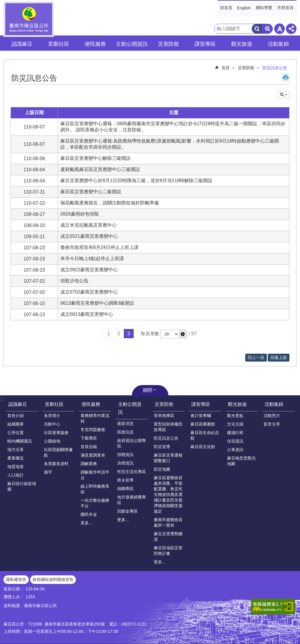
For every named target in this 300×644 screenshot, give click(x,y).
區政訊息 (125, 432)
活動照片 (272, 416)
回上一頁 (256, 357)
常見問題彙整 (93, 430)
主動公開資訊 (130, 408)
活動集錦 (274, 404)
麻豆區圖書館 (203, 424)
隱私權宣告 (16, 579)
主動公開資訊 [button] (132, 44)
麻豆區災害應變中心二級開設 (91, 192)
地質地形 (16, 467)
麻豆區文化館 (203, 447)
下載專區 (89, 438)
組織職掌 (16, 424)
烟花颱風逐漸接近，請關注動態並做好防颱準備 (110, 203)
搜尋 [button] (257, 29)
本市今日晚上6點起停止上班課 (94, 259)
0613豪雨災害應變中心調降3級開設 (97, 303)
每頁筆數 (150, 334)
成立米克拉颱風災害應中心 (88, 225)
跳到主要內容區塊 (3, 3)
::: (219, 2)
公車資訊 (235, 450)
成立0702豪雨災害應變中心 (89, 292)
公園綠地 (52, 441)
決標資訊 (125, 463)
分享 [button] (291, 29)
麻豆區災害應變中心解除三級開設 (96, 158)
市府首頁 (285, 8)
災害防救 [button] (168, 44)
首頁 (226, 68)
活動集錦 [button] (278, 44)
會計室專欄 (201, 416)
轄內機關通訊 (20, 441)
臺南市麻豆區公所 (29, 19)
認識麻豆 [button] (22, 44)
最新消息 (125, 423)
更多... (86, 523)
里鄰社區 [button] (59, 44)
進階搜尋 (267, 29)
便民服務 (91, 404)
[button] (183, 334)
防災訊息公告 (275, 68)
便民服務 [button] (95, 44)
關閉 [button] (148, 390)
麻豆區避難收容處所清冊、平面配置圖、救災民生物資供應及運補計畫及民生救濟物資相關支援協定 (168, 494)
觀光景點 (235, 416)
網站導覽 (264, 8)
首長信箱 (89, 447)
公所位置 (16, 433)
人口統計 (16, 475)
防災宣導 (162, 447)
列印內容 (286, 77)
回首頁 (226, 8)
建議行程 (235, 433)
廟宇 (48, 472)
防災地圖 (162, 469)
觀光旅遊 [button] (242, 44)
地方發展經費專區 (132, 500)
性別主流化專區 (132, 472)
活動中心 (52, 424)
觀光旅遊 (237, 404)
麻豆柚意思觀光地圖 (241, 461)
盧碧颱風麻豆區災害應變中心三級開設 (100, 169)
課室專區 (201, 404)
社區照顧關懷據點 (58, 452)
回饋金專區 (127, 511)
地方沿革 (16, 450)
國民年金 (89, 514)
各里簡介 (52, 416)
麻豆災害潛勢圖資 (168, 537)
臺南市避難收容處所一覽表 (168, 522)
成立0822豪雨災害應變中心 (89, 270)
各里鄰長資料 (56, 464)
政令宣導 (125, 480)
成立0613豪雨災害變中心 (87, 314)
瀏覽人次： (14, 597)
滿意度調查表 (93, 455)
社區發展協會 (56, 433)
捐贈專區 (125, 489)
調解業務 (89, 464)
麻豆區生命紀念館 (205, 435)
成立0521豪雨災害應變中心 (89, 236)
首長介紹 (16, 416)
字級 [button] (279, 29)
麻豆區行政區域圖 (22, 486)
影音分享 (272, 424)
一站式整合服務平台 (95, 503)
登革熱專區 (164, 416)
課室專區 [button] (205, 44)
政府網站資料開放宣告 (53, 579)
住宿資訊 (235, 441)
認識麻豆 (18, 404)
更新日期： (14, 589)
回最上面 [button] (279, 357)
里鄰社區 (54, 404)
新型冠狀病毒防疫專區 (168, 427)
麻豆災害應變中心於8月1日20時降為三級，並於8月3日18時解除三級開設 (136, 181)
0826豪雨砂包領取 (80, 214)
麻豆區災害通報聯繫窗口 (168, 458)
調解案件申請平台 (95, 475)
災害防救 (246, 68)
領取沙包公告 (74, 281)
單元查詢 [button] (284, 95)
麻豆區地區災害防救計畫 (168, 551)
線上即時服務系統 (95, 489)
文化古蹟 (235, 424)
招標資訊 (125, 455)
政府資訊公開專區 (132, 443)
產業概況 (16, 458)
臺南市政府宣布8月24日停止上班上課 (99, 247)
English (244, 8)
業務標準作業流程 (95, 418)
